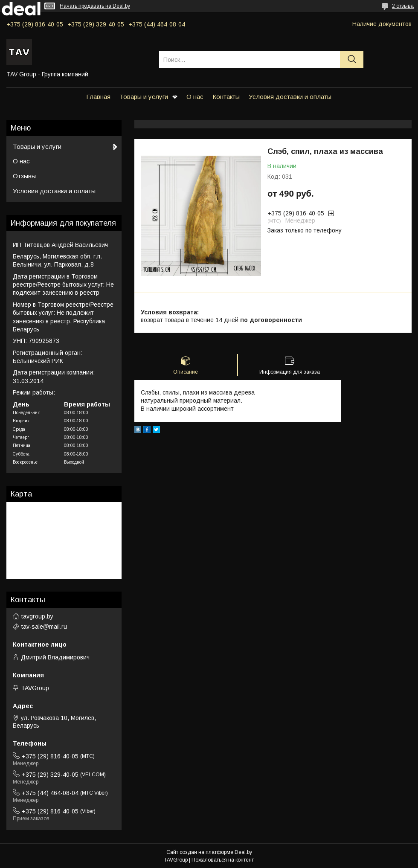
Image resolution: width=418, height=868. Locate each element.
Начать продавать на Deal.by (95, 6)
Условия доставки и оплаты (290, 97)
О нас (195, 97)
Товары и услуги (144, 97)
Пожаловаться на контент (223, 860)
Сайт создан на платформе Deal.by (209, 852)
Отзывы (24, 176)
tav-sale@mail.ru (44, 627)
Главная (98, 97)
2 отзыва (403, 6)
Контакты (226, 97)
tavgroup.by (37, 616)
